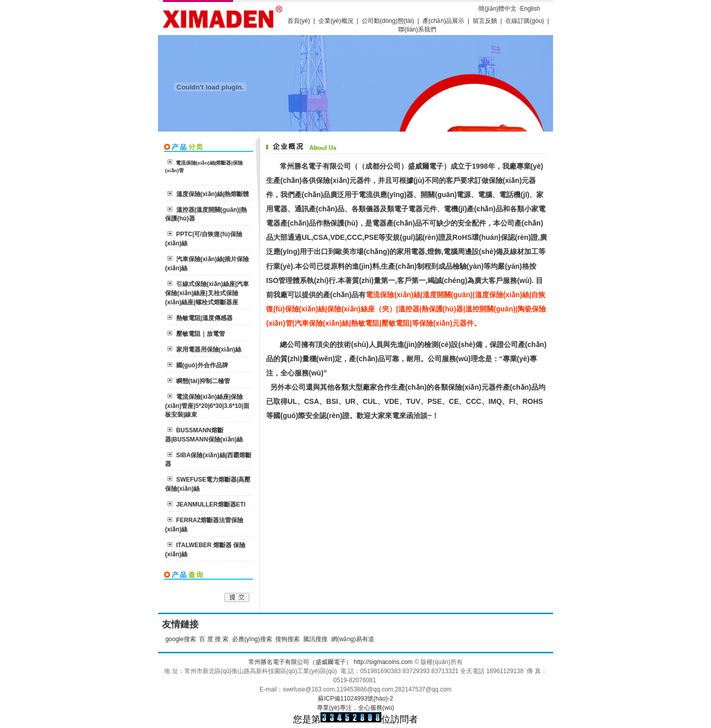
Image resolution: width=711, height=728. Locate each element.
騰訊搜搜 (315, 639)
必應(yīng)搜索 (252, 639)
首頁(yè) (299, 21)
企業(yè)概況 (336, 21)
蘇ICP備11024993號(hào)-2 (355, 699)
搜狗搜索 (287, 639)
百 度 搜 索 (214, 639)
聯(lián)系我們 (417, 29)
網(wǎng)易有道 (353, 639)
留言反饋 (485, 21)
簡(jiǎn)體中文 (497, 9)
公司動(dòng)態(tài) (388, 21)
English (530, 9)
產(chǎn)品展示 (443, 21)
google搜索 (181, 639)
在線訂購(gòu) (525, 21)
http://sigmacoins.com (383, 662)
